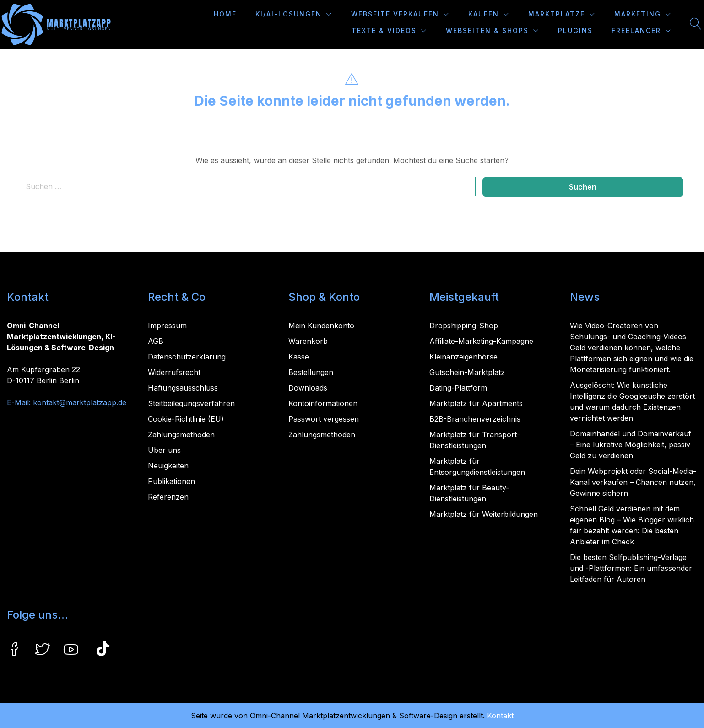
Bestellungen (311, 372)
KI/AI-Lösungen (289, 14)
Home (225, 14)
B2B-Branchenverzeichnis (475, 419)
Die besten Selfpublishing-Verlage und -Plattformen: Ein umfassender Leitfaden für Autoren (631, 568)
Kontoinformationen (323, 403)
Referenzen (168, 497)
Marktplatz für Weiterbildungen (484, 514)
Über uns (164, 450)
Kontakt (500, 716)
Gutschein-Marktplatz (467, 372)
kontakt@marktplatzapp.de (80, 402)
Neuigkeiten (168, 466)
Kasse (299, 357)
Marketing (638, 14)
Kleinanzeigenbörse (463, 357)
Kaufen (484, 14)
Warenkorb (308, 341)
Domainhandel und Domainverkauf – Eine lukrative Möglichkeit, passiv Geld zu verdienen (631, 445)
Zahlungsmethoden (181, 435)
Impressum (167, 326)
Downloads (308, 388)
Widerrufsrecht (174, 372)
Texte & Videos (384, 30)
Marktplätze (557, 14)
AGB (156, 341)
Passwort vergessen (324, 419)
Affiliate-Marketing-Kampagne (481, 341)
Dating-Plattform (458, 388)
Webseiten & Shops (487, 30)
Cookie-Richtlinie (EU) (186, 419)
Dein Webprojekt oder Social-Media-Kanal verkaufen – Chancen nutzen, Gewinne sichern (633, 482)
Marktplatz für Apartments (476, 403)
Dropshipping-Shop (464, 326)
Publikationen (171, 481)
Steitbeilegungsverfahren (191, 403)
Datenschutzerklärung (187, 357)
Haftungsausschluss (183, 388)
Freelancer (636, 30)
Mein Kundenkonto (321, 326)
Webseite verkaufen (395, 14)
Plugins (575, 30)
